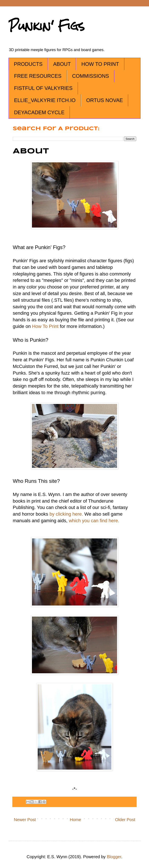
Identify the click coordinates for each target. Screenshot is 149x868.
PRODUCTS (28, 64)
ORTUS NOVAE (105, 100)
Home (75, 820)
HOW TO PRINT (100, 64)
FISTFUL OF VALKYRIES (43, 88)
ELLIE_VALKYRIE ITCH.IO (45, 100)
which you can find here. (94, 521)
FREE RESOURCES (38, 76)
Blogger (114, 857)
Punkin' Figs (47, 26)
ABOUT (62, 64)
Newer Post (25, 820)
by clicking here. (66, 514)
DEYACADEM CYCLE (39, 112)
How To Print (45, 326)
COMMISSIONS (91, 76)
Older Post (125, 820)
